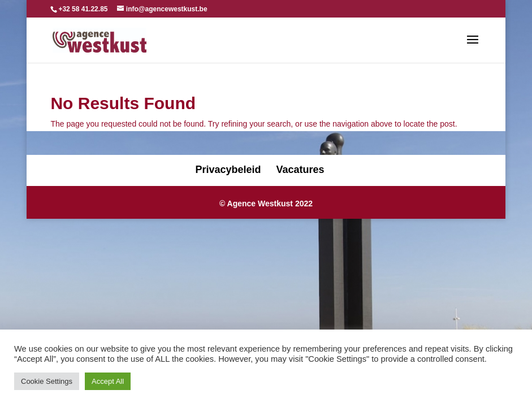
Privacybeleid (228, 170)
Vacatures (300, 170)
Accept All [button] (108, 381)
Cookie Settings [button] (47, 381)
